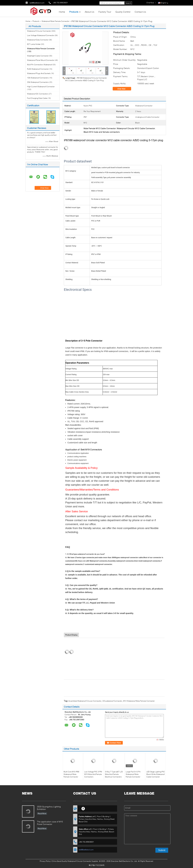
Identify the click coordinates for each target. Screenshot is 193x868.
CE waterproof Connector (112, 701)
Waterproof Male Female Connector (55, 21)
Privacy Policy (45, 861)
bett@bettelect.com (37, 3)
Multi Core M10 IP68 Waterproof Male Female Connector (71, 774)
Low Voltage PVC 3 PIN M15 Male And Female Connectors (93, 774)
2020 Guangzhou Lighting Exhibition (49, 808)
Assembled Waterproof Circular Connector (85, 701)
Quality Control (123, 12)
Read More (42, 813)
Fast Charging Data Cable (37, 98)
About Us (89, 12)
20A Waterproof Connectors (38, 82)
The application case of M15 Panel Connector (50, 823)
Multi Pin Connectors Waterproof (40, 65)
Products (74, 12)
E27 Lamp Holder (34, 44)
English (165, 3)
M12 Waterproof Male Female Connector (139, 701)
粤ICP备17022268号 (97, 865)
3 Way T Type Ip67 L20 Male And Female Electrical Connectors (114, 774)
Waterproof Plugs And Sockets (39, 73)
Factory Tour (105, 12)
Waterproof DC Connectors (38, 94)
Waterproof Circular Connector (39, 31)
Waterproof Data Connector (38, 40)
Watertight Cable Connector (38, 56)
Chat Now (150, 3)
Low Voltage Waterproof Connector (41, 35)
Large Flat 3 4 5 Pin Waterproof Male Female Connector (133, 774)
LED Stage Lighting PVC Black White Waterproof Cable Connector (156, 774)
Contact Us (140, 12)
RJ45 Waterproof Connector (38, 69)
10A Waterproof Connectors (38, 78)
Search (128, 3)
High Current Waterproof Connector (41, 87)
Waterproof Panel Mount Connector (41, 60)
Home (62, 12)
